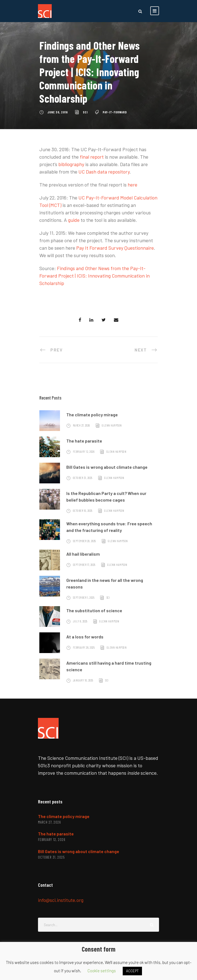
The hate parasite (84, 441)
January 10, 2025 (83, 680)
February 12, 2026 (84, 452)
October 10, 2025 (83, 511)
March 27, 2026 (81, 425)
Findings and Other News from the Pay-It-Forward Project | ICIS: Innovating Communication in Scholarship (95, 276)
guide (74, 220)
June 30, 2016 (58, 112)
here (132, 185)
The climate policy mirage (92, 415)
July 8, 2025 (80, 621)
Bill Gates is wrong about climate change (107, 467)
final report (92, 157)
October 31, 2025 (83, 478)
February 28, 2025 (84, 647)
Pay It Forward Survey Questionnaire (115, 248)
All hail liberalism (83, 554)
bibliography (71, 164)
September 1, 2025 (84, 597)
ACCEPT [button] (132, 971)
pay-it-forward (115, 112)
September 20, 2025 (84, 541)
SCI (85, 112)
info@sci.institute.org (61, 900)
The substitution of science (94, 610)
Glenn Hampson (112, 425)
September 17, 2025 (84, 565)
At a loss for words (85, 637)
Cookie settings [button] (102, 971)
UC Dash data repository (104, 172)
